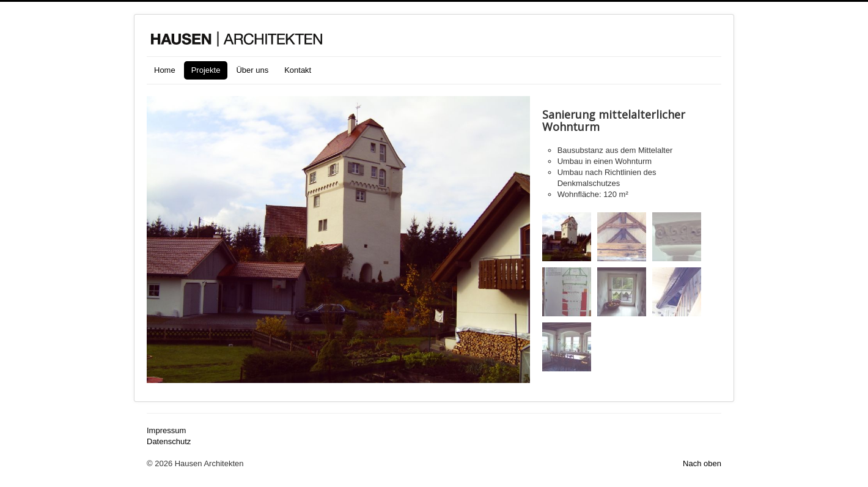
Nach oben (702, 463)
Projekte (206, 70)
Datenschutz (169, 441)
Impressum (166, 430)
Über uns (252, 70)
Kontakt (298, 70)
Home (165, 70)
